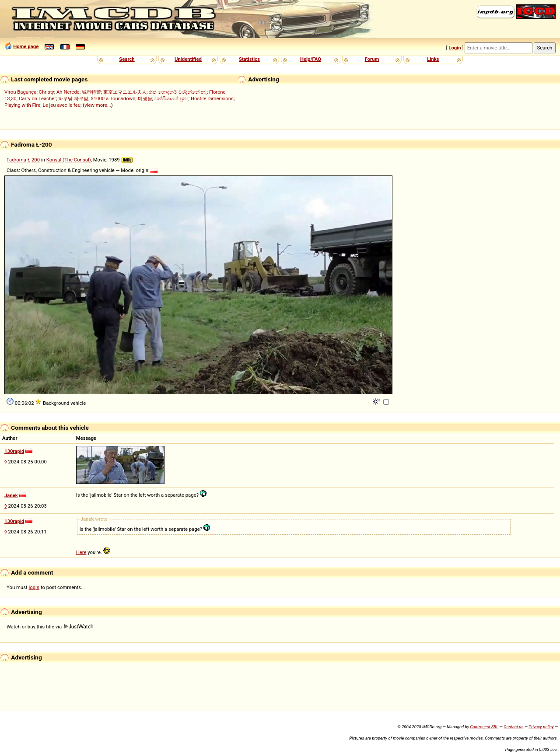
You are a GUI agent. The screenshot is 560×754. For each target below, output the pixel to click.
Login (455, 48)
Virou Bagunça (20, 92)
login (34, 587)
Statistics (249, 59)
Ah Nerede (68, 92)
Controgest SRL (484, 727)
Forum (372, 59)
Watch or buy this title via (50, 627)
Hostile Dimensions (212, 98)
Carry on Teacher (37, 98)
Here (81, 552)
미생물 (145, 98)
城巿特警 (91, 92)
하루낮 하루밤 (73, 98)
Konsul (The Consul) (69, 160)
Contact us (513, 727)
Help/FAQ (311, 59)
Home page (26, 46)
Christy (47, 92)
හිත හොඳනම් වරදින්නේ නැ (178, 92)
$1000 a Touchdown (113, 98)
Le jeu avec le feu (62, 105)
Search (127, 59)
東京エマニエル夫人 (125, 92)
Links (433, 59)
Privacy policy (541, 727)
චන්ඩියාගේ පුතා (171, 98)
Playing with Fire (22, 105)
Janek (11, 495)
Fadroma (16, 160)
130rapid (14, 451)
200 (36, 160)
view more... (98, 105)
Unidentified (188, 59)
